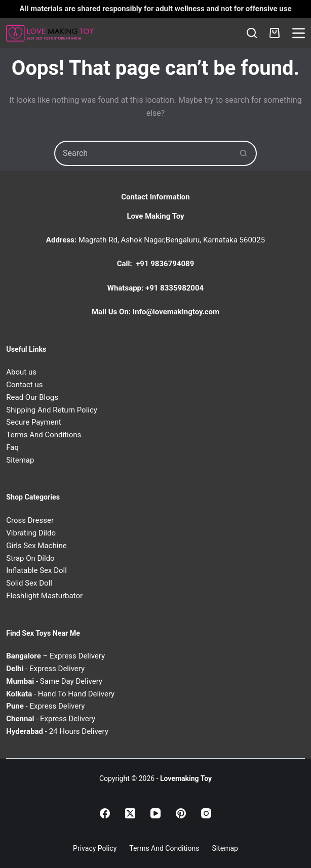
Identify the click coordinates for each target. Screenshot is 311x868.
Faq (12, 447)
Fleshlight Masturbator (44, 596)
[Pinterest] (181, 813)
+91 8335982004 (174, 288)
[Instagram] (206, 813)
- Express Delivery (45, 669)
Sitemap (20, 460)
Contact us (24, 385)
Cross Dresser (30, 520)
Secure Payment (33, 422)
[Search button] (243, 153)
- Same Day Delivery (54, 681)
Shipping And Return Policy (52, 410)
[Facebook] (105, 813)
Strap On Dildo (30, 558)
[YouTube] (155, 813)
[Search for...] (143, 153)
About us (21, 372)
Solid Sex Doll (29, 583)
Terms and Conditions (164, 848)
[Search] (252, 33)
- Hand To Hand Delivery (60, 694)
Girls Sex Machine (36, 546)
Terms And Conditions (44, 435)
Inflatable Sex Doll (36, 570)
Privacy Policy (95, 848)
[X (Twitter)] (130, 813)
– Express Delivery (55, 656)
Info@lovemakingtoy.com (176, 312)
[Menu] (299, 33)
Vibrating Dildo (31, 533)
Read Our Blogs (32, 397)
